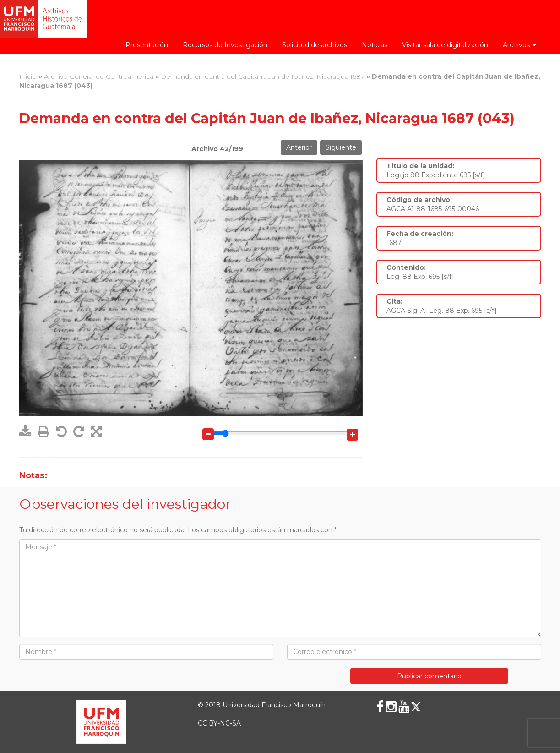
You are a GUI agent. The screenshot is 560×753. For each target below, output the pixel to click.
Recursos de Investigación (225, 45)
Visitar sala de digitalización (445, 45)
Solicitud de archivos (315, 45)
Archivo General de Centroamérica (99, 76)
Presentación (147, 45)
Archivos (519, 45)
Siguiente (341, 147)
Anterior (299, 147)
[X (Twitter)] (416, 707)
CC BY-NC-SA (219, 723)
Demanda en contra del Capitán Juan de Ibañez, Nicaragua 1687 (263, 76)
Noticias (375, 45)
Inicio (28, 76)
